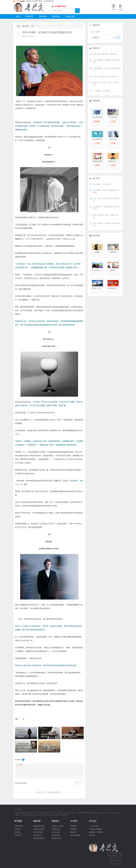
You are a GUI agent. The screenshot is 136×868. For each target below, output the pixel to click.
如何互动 (18, 832)
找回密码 (74, 829)
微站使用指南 (75, 835)
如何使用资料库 (39, 838)
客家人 (113, 270)
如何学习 (18, 829)
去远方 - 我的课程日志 (100, 288)
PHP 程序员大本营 (114, 288)
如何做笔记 (56, 835)
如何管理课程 (38, 832)
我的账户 (74, 832)
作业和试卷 (37, 835)
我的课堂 (29, 16)
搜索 (118, 37)
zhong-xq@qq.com (115, 860)
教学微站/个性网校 (96, 832)
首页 (18, 16)
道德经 (97, 252)
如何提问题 (56, 829)
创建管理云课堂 (39, 826)
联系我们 (92, 835)
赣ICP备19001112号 (115, 856)
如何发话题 (56, 832)
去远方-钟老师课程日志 (23, 813)
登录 (17, 783)
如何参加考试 (57, 838)
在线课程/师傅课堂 (96, 829)
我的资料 (74, 826)
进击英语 (113, 252)
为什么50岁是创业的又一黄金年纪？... (107, 77)
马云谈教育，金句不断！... (103, 91)
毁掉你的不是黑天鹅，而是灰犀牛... (106, 54)
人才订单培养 (94, 826)
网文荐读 (56, 16)
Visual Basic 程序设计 (99, 270)
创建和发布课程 (39, 829)
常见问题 (18, 835)
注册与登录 (19, 826)
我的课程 (43, 16)
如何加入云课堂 (57, 826)
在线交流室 (70, 16)
